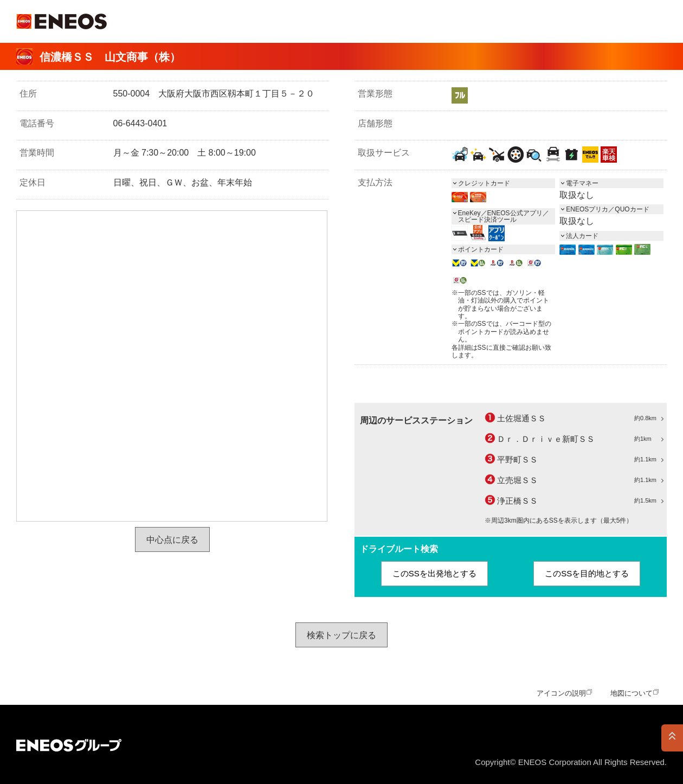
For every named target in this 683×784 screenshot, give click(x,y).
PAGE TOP (672, 738)
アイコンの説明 (561, 693)
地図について (632, 693)
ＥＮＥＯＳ (62, 21)
